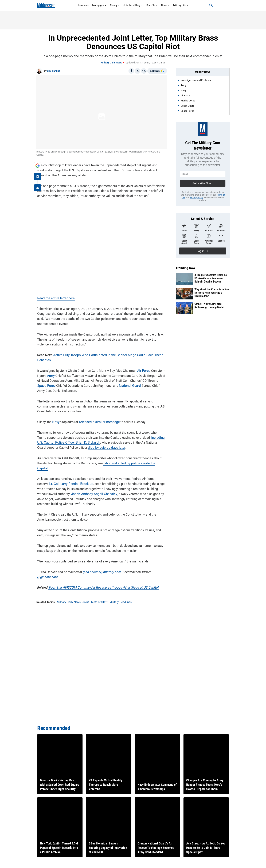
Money (115, 5)
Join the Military (133, 5)
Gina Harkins (53, 71)
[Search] (209, 5)
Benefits (152, 5)
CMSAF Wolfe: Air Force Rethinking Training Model (209, 306)
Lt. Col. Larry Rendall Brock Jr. (57, 479)
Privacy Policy (196, 198)
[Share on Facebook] (131, 71)
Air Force (142, 371)
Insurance (83, 5)
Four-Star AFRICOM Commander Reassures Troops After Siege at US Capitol (99, 583)
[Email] (144, 71)
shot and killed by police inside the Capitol (126, 463)
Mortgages (99, 5)
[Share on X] (138, 71)
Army (50, 376)
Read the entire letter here (54, 298)
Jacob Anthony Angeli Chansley (81, 489)
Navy (55, 422)
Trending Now (185, 268)
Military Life (181, 5)
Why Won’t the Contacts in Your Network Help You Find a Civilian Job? (212, 293)
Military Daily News (111, 63)
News (165, 5)
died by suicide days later (94, 448)
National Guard (118, 386)
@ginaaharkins (47, 572)
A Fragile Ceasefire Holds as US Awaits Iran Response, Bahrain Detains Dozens (211, 278)
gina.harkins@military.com (100, 567)
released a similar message (97, 422)
